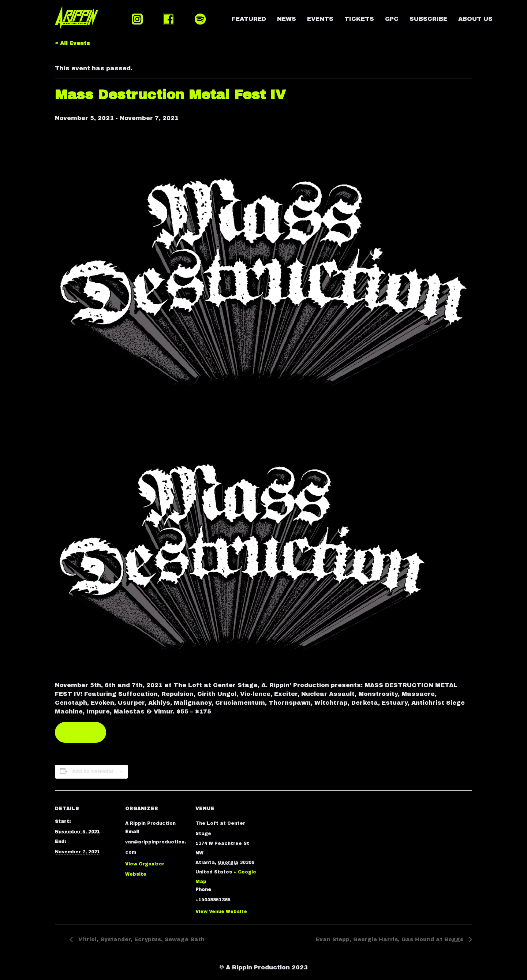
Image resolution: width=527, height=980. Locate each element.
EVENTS (320, 19)
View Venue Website (221, 912)
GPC (392, 19)
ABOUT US (475, 19)
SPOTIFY (200, 19)
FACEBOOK (169, 19)
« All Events (72, 43)
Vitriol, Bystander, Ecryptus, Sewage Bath (141, 940)
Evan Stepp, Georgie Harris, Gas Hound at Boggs (390, 940)
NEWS (287, 19)
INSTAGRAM (137, 19)
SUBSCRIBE (428, 19)
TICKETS (359, 19)
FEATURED (249, 19)
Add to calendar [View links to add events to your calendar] (93, 771)
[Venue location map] (304, 841)
